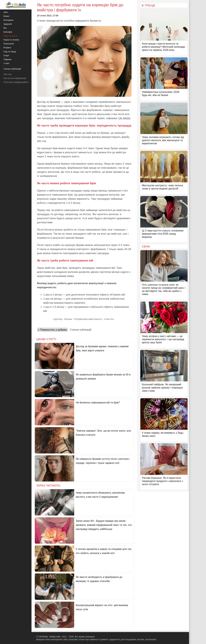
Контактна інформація (15, 78)
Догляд (59, 319)
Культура (8, 32)
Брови (69, 319)
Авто (6, 12)
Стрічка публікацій (80, 330)
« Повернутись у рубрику (52, 330)
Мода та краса (10, 36)
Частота (110, 319)
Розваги (7, 48)
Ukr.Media (124, 118)
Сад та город (10, 52)
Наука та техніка (11, 40)
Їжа (5, 28)
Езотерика (8, 20)
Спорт (6, 55)
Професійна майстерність (89, 319)
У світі (6, 63)
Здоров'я (8, 24)
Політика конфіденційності (17, 82)
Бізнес (6, 16)
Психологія (9, 44)
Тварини (7, 59)
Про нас (8, 74)
